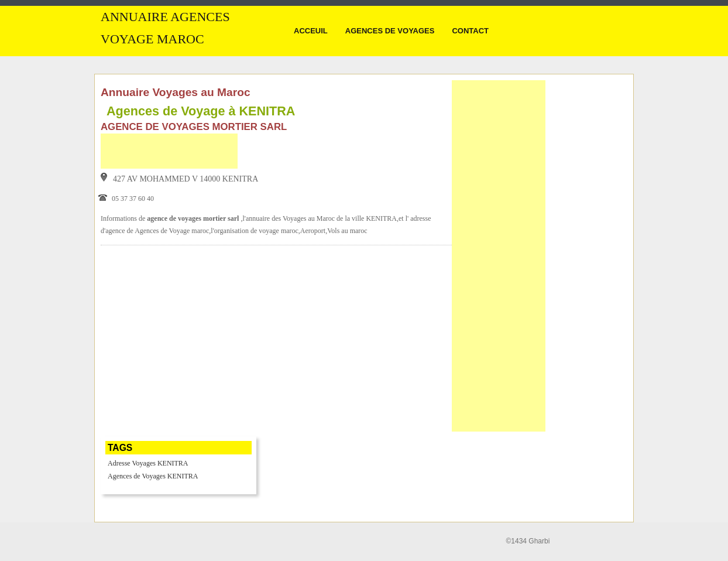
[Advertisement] (169, 151)
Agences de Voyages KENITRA (153, 476)
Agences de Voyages (390, 31)
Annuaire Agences (165, 17)
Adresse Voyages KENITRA (148, 463)
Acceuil (311, 31)
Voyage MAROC (152, 39)
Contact (470, 31)
